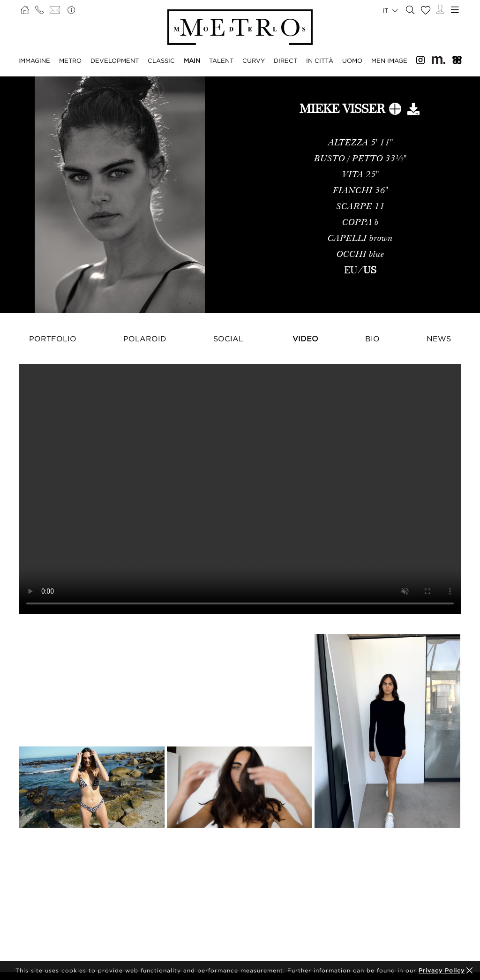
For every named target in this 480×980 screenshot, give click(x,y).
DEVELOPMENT (115, 60)
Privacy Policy (442, 970)
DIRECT (285, 60)
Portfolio (53, 339)
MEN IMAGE (389, 60)
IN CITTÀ (320, 60)
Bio (372, 339)
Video (305, 339)
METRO (70, 60)
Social (228, 339)
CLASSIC (161, 60)
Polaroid (145, 339)
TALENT (221, 60)
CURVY (254, 60)
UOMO (352, 60)
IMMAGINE (34, 60)
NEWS (439, 339)
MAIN (192, 60)
